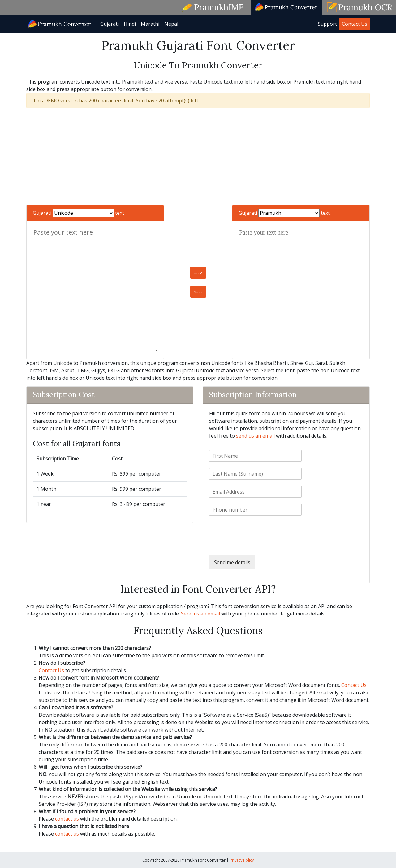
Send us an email (200, 614)
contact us (67, 819)
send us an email (255, 436)
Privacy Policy (242, 860)
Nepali (172, 24)
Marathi (150, 24)
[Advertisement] (198, 157)
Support (327, 24)
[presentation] (256, 545)
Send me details (232, 562)
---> (198, 273)
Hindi (130, 24)
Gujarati (110, 24)
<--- (198, 292)
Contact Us (355, 24)
